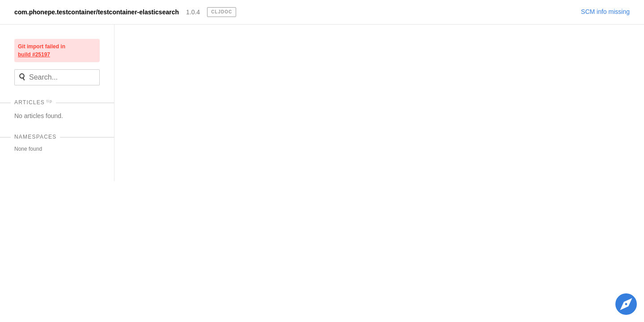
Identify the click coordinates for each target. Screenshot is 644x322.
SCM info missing (605, 12)
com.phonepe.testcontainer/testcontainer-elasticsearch (97, 12)
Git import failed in (42, 51)
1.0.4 (193, 12)
